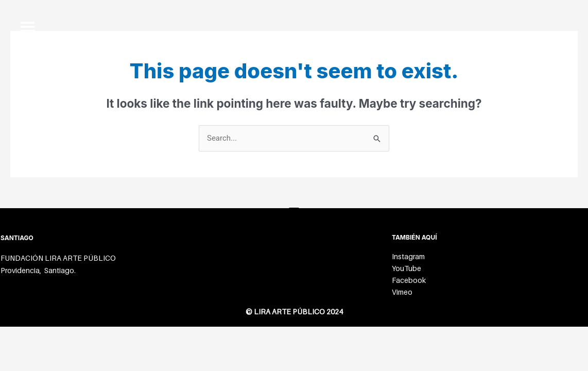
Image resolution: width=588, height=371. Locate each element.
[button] (28, 27)
